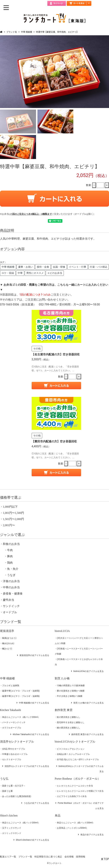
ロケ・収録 (8, 273)
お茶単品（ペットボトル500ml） (73, 828)
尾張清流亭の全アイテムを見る (34, 655)
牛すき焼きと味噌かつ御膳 (70, 696)
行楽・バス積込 (99, 267)
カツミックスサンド (12, 833)
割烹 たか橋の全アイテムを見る (89, 703)
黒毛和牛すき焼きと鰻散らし (71, 722)
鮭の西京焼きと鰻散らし (69, 717)
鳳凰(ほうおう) (9, 638)
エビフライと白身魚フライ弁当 (72, 796)
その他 (37, 349)
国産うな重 (7, 791)
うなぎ (11, 575)
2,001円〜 (9, 525)
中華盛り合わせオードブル (15, 754)
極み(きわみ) (8, 643)
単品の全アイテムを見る (92, 835)
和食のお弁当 (11, 544)
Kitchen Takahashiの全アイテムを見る (31, 734)
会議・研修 (59, 267)
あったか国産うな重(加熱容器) (17, 796)
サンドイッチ (11, 606)
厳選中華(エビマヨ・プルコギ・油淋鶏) (21, 691)
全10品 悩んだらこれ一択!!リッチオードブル (78, 759)
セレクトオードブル (12, 759)
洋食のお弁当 (11, 581)
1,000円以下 (10, 507)
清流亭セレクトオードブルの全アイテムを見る (27, 766)
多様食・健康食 (13, 594)
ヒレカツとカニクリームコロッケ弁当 (75, 786)
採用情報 (81, 857)
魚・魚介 (13, 569)
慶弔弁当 (8, 600)
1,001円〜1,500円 (13, 513)
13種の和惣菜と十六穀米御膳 (71, 686)
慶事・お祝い (26, 267)
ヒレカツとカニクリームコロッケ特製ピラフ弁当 (80, 791)
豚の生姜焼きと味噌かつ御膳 (71, 691)
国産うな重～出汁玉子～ (14, 786)
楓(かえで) (7, 649)
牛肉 (10, 550)
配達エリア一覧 (8, 857)
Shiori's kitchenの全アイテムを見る (33, 840)
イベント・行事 (78, 267)
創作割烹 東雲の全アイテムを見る (88, 734)
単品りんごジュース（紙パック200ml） (21, 717)
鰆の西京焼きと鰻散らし (69, 728)
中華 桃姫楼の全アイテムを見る (34, 703)
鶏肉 (10, 563)
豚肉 (10, 556)
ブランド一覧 (25, 857)
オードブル (10, 612)
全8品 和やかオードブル (14, 749)
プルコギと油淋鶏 (11, 686)
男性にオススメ (35, 273)
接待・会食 (43, 267)
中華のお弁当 (11, 587)
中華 (20, 273)
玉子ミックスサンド (12, 828)
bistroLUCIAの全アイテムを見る (89, 671)
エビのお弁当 (55, 273)
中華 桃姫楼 (27, 32)
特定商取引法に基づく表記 (48, 857)
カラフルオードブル (12, 728)
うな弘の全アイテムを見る (36, 803)
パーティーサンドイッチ (14, 722)
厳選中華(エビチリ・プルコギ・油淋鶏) (21, 696)
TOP (105, 859)
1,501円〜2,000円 (13, 519)
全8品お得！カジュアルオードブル (73, 754)
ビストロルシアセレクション (71, 749)
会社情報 (69, 857)
